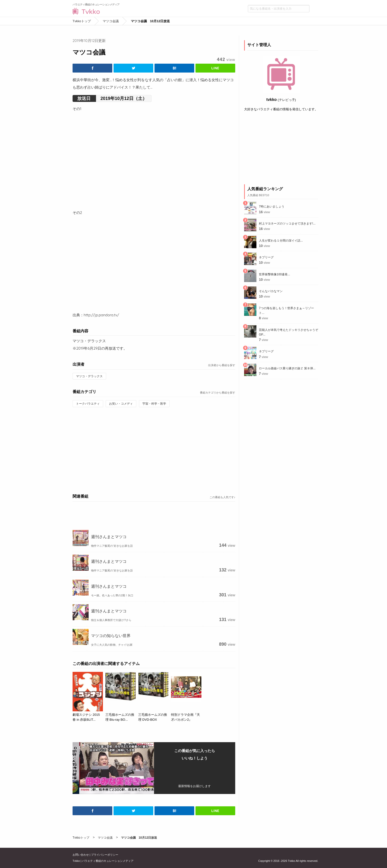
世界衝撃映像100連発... (274, 274)
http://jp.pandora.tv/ (101, 315)
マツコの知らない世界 (111, 636)
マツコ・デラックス (89, 376)
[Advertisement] (154, 450)
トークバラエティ (88, 404)
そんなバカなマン (271, 291)
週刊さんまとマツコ (109, 537)
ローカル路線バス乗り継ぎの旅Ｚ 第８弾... (287, 368)
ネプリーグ (266, 257)
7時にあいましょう (272, 207)
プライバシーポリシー (105, 855)
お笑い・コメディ (121, 404)
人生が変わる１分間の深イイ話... (281, 241)
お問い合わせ (81, 855)
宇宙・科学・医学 (154, 404)
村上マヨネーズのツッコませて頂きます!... (287, 224)
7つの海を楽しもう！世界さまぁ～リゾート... (286, 311)
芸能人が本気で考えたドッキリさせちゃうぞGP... (289, 332)
